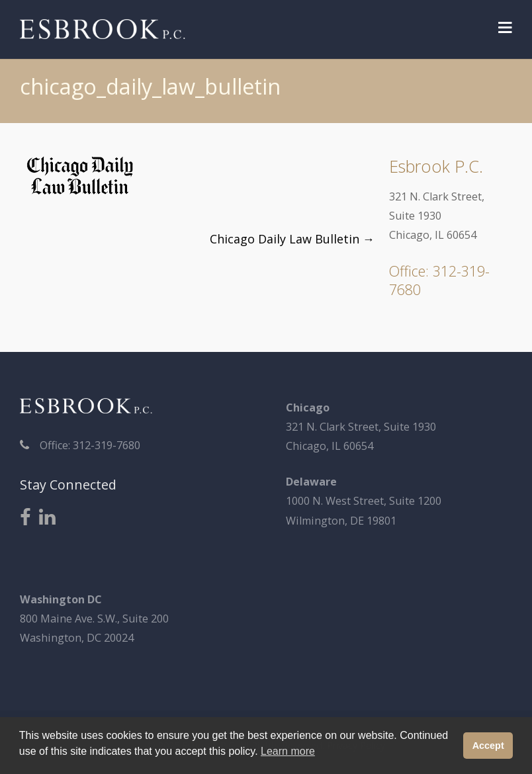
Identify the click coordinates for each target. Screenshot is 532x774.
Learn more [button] (288, 751)
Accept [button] (488, 746)
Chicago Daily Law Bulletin (292, 239)
